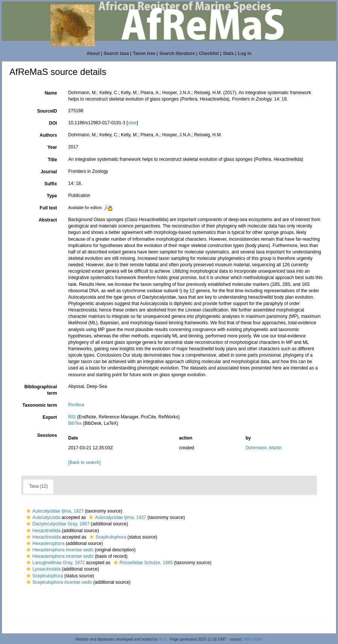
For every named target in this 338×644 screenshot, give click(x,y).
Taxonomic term (40, 405)
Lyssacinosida (43, 569)
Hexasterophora (44, 543)
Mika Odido (253, 639)
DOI (53, 123)
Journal (49, 172)
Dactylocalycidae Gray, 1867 (57, 524)
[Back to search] (84, 462)
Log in (245, 53)
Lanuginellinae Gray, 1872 (55, 563)
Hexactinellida (43, 531)
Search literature (177, 53)
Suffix (51, 184)
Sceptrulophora (107, 537)
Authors (48, 135)
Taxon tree (144, 53)
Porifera (76, 405)
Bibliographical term (41, 390)
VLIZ (163, 639)
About (93, 53)
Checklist (209, 53)
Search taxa (116, 53)
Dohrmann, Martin (263, 448)
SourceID (47, 111)
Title (52, 160)
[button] (28, 511)
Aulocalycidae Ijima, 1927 (54, 511)
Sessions (47, 435)
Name (51, 93)
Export (50, 417)
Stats (228, 53)
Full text (48, 208)
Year (52, 147)
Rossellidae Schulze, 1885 (142, 563)
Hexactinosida (43, 537)
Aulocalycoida (42, 517)
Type (52, 196)
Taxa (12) (38, 486)
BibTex (75, 423)
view (132, 123)
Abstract (48, 220)
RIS (72, 417)
